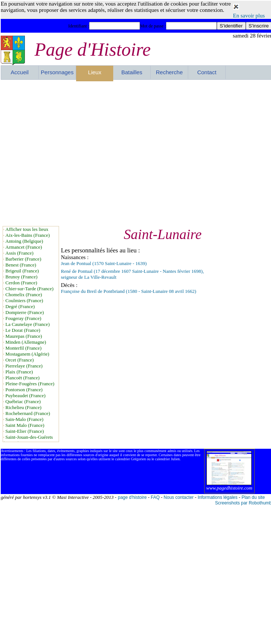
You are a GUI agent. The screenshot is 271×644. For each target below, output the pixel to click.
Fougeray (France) (23, 318)
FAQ (155, 497)
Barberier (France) (23, 259)
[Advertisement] (70, 153)
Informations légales (217, 497)
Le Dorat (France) (23, 330)
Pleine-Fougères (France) (30, 384)
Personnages (57, 72)
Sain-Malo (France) (25, 419)
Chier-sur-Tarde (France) (30, 289)
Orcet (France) (20, 360)
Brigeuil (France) (22, 271)
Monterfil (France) (24, 348)
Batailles (132, 72)
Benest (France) (21, 265)
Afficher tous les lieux (27, 229)
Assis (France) (19, 253)
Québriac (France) (23, 401)
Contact (207, 72)
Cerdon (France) (22, 283)
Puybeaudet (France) (26, 395)
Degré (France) (20, 306)
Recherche (169, 72)
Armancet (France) (24, 247)
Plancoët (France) (23, 378)
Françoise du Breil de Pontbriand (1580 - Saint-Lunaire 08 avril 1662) (129, 291)
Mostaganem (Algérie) (27, 354)
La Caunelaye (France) (28, 324)
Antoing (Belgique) (24, 241)
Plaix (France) (19, 372)
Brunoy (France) (22, 277)
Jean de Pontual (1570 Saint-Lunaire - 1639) (104, 263)
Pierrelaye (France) (24, 366)
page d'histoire (132, 497)
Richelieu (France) (24, 407)
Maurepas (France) (24, 336)
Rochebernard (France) (28, 413)
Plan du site (253, 497)
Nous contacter (179, 497)
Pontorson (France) (24, 390)
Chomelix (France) (24, 295)
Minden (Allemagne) (26, 342)
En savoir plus (249, 16)
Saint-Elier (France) (25, 431)
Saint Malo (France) (25, 425)
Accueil (20, 72)
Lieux (95, 72)
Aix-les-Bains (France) (28, 235)
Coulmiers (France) (24, 300)
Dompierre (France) (25, 312)
